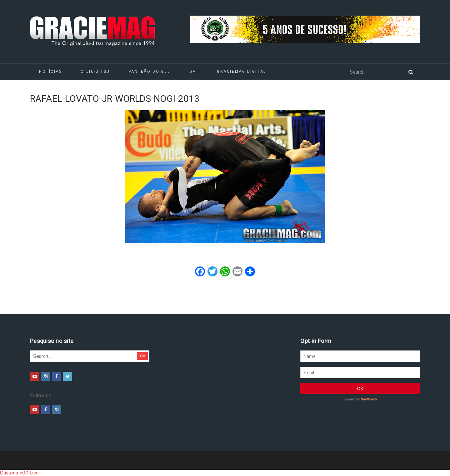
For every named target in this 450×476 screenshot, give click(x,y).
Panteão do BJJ (150, 72)
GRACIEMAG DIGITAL (242, 72)
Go (143, 356)
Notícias (50, 72)
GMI (194, 72)
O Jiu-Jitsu (95, 72)
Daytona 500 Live (19, 473)
